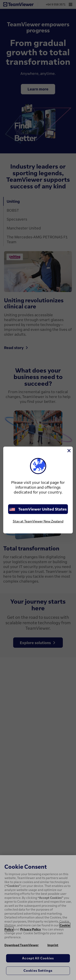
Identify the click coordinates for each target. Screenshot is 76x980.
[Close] (69, 451)
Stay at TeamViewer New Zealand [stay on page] (38, 521)
